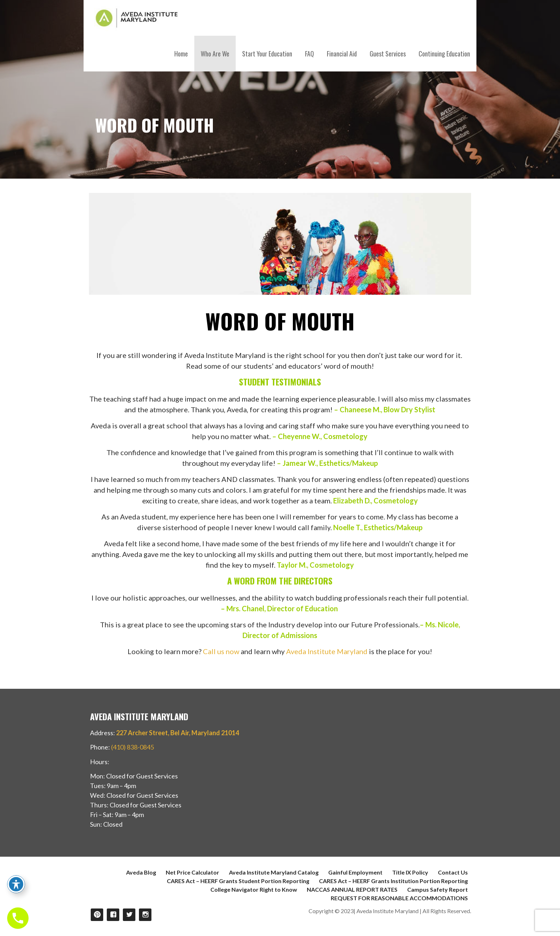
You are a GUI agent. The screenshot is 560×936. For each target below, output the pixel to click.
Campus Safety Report (437, 889)
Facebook (113, 915)
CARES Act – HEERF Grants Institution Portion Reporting (393, 881)
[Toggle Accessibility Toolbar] (16, 884)
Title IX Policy (410, 872)
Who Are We (215, 54)
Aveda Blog (141, 872)
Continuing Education (444, 54)
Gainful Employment (355, 872)
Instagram (145, 915)
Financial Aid (342, 54)
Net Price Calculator (192, 872)
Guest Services (388, 54)
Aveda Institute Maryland (327, 651)
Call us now (221, 651)
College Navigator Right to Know (254, 889)
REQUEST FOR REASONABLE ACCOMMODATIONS (399, 898)
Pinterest (97, 915)
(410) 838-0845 (132, 747)
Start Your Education (267, 54)
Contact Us (453, 872)
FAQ (309, 54)
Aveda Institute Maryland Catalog (274, 872)
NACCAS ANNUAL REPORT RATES (352, 889)
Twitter (129, 915)
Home (181, 54)
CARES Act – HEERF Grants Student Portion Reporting (238, 881)
